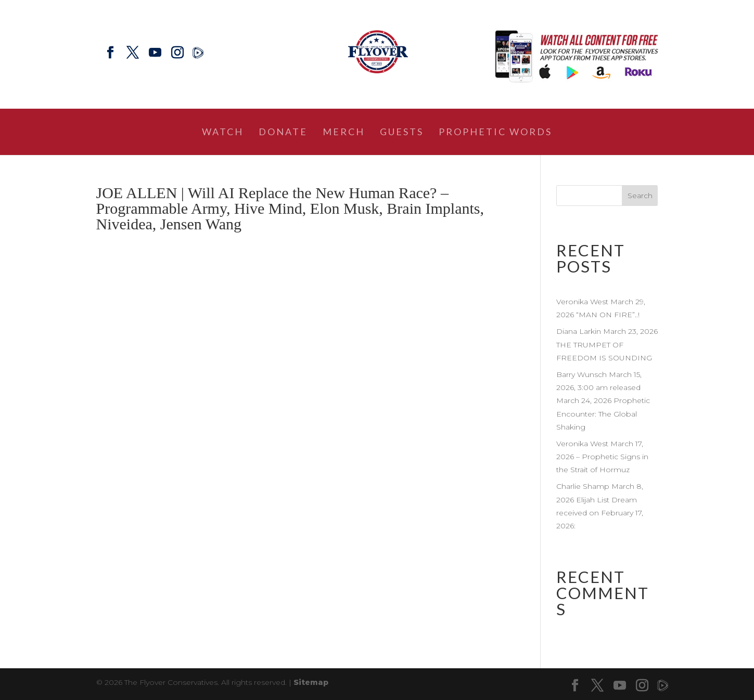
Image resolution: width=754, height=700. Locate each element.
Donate (283, 133)
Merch (344, 133)
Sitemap (311, 682)
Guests (402, 133)
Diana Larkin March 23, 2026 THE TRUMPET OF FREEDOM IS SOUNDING (607, 344)
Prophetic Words (495, 133)
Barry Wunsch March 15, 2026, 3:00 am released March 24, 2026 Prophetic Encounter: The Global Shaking (603, 401)
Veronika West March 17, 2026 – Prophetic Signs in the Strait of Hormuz (602, 457)
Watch (223, 133)
